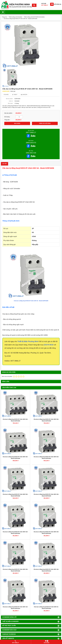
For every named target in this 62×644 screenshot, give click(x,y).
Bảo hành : (11, 103)
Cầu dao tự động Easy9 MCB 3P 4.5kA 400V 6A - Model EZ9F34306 (46, 608)
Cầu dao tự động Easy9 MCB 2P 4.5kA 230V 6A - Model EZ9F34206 (31, 301)
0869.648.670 (31, 143)
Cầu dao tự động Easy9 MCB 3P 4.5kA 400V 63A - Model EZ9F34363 (46, 458)
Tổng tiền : (7, 120)
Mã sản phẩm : (10, 99)
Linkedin (24, 95)
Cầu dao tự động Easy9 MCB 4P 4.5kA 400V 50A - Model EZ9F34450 (46, 420)
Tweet (15, 95)
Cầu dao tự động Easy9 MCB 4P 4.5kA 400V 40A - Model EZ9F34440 (15, 458)
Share (6, 95)
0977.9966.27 (31, 133)
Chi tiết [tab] (5, 164)
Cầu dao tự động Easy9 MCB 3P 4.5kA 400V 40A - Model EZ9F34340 (46, 495)
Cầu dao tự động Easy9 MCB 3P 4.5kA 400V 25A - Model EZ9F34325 (46, 533)
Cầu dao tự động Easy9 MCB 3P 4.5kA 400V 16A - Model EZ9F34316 (46, 570)
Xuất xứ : (11, 101)
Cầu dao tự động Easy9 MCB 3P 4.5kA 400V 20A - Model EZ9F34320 (15, 570)
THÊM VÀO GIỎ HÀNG (45, 123)
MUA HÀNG (17, 123)
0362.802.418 (31, 153)
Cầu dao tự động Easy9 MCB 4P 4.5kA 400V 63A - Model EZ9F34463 (15, 420)
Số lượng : (7, 117)
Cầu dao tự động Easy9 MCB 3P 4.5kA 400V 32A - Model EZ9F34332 (15, 533)
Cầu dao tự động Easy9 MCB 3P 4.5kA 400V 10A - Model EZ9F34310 (15, 608)
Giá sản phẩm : (9, 113)
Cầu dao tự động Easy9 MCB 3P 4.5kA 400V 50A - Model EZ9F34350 (15, 495)
